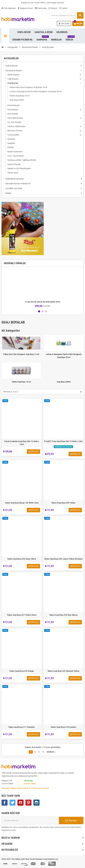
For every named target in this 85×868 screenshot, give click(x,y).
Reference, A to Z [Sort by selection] (11, 392)
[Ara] (66, 15)
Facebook (5, 803)
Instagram (36, 803)
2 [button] (43, 311)
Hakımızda (41, 8)
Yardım (63, 8)
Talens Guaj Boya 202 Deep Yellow (22, 559)
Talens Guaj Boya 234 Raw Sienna (63, 615)
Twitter (13, 803)
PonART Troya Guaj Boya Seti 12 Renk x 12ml (63, 441)
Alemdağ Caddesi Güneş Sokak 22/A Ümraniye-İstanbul (25, 788)
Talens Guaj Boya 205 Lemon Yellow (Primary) (63, 559)
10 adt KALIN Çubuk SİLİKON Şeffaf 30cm (42, 302)
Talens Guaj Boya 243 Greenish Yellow (63, 671)
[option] (42, 288)
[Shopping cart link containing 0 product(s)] (78, 23)
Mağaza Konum (25, 8)
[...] (37, 776)
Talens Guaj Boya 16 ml (21, 382)
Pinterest (28, 803)
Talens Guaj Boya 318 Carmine (63, 727)
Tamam (71, 820)
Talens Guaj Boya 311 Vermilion (22, 727)
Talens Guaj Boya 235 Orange (22, 671)
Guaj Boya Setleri (64, 382)
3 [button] (46, 311)
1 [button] (39, 311)
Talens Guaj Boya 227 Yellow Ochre (22, 615)
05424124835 (30, 784)
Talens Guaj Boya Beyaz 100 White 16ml (22, 503)
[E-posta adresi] (30, 820)
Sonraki (51, 752)
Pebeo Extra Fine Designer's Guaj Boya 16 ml (21, 354)
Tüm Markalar (9, 8)
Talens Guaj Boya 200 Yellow (63, 503)
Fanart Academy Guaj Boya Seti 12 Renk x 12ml (22, 443)
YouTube (20, 803)
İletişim (53, 8)
